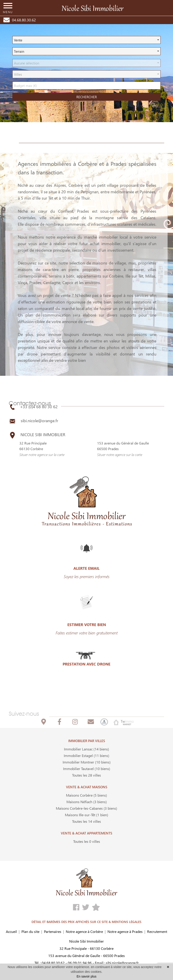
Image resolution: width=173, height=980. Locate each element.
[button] (86, 40)
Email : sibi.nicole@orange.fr (117, 963)
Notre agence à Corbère (84, 931)
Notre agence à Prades (125, 931)
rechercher (87, 97)
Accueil (11, 931)
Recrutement (157, 931)
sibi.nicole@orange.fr (33, 421)
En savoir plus (86, 976)
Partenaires (53, 931)
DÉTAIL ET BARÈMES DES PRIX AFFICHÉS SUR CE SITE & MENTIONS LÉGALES (86, 922)
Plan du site (30, 931)
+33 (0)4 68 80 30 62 (33, 407)
